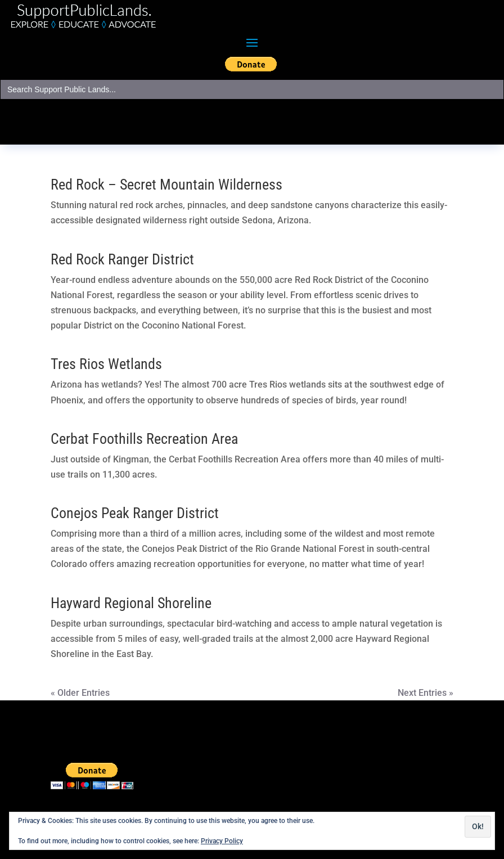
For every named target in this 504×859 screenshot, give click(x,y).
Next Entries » (426, 693)
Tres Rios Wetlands (106, 364)
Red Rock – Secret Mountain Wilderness (166, 185)
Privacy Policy (222, 841)
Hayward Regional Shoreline (131, 603)
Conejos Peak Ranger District (135, 513)
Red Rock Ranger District (122, 259)
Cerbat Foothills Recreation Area (144, 439)
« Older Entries (80, 693)
